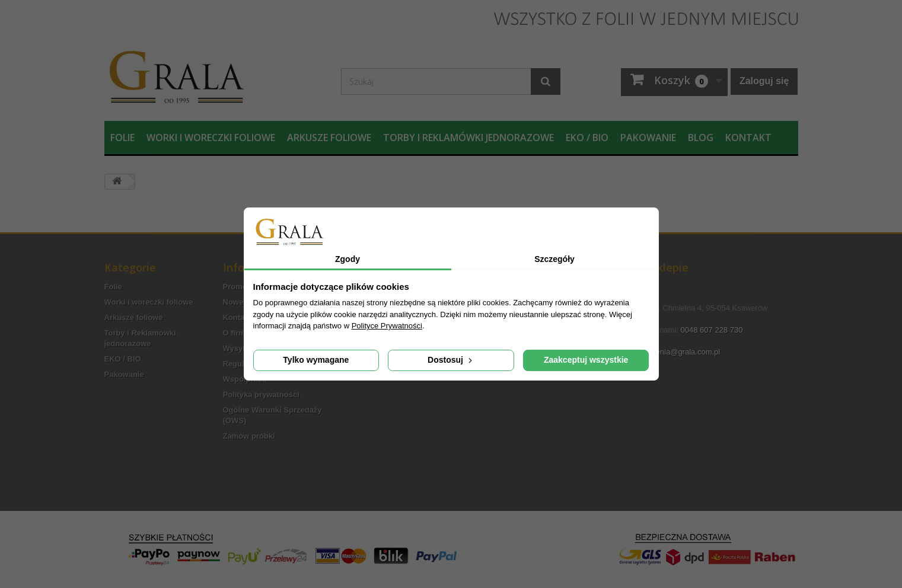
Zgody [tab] (348, 259)
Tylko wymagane (316, 360)
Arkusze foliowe (329, 138)
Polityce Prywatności (387, 326)
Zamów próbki (249, 436)
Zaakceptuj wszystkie (586, 360)
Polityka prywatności (261, 394)
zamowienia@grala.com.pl (675, 352)
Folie (122, 138)
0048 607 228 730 (712, 330)
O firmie (238, 333)
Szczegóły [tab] (554, 259)
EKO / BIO (587, 138)
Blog (701, 138)
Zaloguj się (764, 81)
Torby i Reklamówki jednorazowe (468, 138)
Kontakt (748, 138)
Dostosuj (451, 360)
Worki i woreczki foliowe (211, 138)
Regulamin (243, 364)
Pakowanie (648, 138)
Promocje (240, 287)
